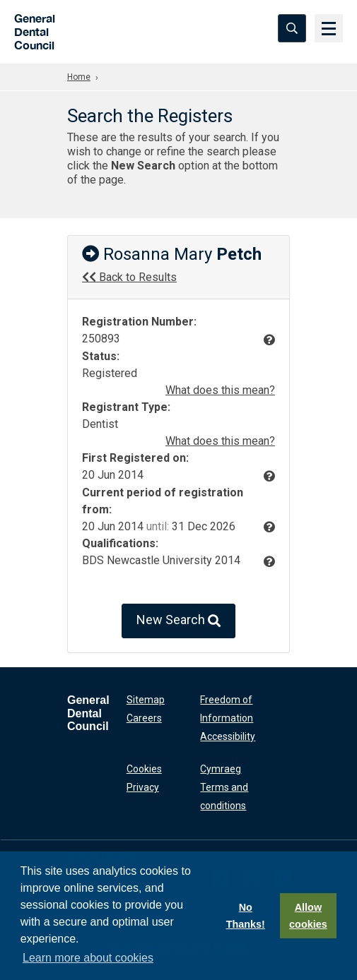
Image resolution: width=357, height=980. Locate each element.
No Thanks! (246, 916)
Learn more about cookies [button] (88, 958)
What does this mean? (220, 390)
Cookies (144, 769)
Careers (144, 718)
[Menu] (329, 28)
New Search (178, 621)
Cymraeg (221, 769)
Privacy (143, 787)
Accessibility (228, 736)
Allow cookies (308, 916)
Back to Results (129, 277)
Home (79, 77)
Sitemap (146, 700)
